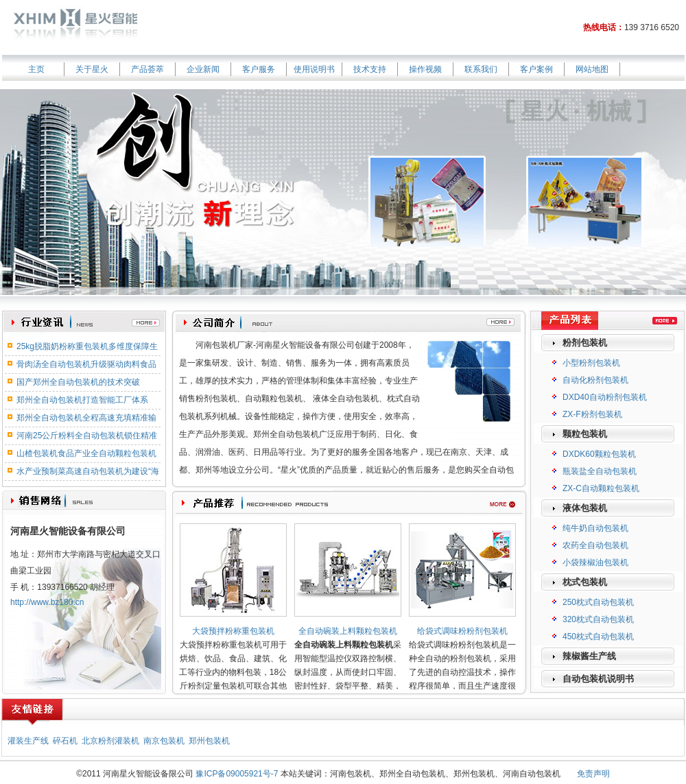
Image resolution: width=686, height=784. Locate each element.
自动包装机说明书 (598, 679)
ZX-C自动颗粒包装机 (601, 488)
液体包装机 (585, 508)
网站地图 (592, 69)
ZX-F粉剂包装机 (592, 414)
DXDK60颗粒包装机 (599, 454)
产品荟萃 (147, 69)
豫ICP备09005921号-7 (237, 774)
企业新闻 (203, 69)
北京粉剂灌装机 (110, 741)
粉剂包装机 (585, 343)
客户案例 (536, 69)
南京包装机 (164, 741)
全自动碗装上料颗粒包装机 (348, 631)
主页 (36, 69)
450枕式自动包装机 (598, 637)
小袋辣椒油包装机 (595, 562)
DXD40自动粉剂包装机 (605, 397)
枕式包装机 (585, 582)
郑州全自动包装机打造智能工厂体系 (82, 400)
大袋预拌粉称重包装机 (233, 631)
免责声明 (593, 774)
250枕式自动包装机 (598, 602)
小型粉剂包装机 (591, 363)
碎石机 (65, 741)
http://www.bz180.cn (47, 602)
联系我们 (481, 69)
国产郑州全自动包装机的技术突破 (78, 382)
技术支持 (370, 69)
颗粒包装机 (585, 434)
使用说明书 (314, 69)
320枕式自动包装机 (598, 619)
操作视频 (425, 69)
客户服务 (259, 69)
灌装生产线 (28, 741)
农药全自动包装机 (595, 545)
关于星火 (92, 69)
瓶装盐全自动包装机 (600, 471)
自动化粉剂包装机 (595, 380)
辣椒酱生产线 (589, 656)
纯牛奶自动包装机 (595, 528)
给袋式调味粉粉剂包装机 (462, 631)
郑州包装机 (209, 741)
